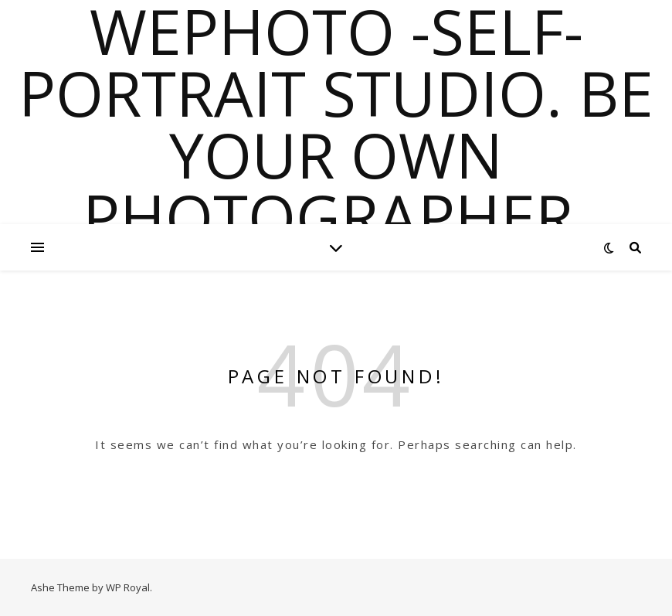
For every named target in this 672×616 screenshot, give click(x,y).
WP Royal (128, 587)
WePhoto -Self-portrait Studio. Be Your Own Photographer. (336, 124)
